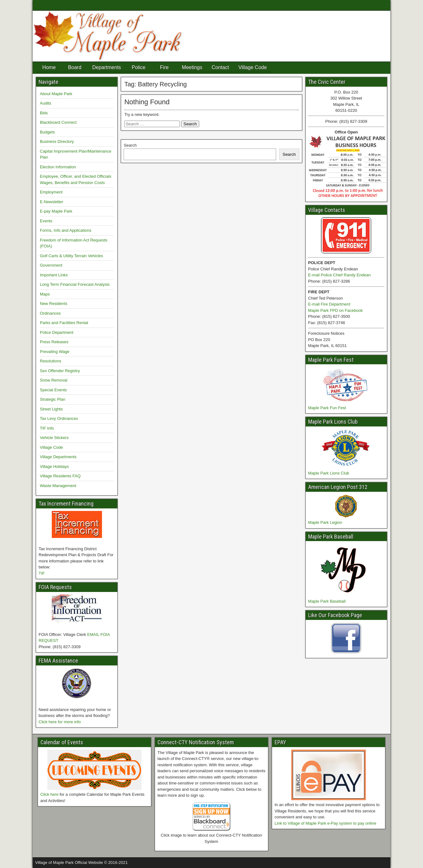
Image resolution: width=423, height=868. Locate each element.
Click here (50, 794)
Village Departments (58, 457)
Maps (45, 294)
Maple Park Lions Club (329, 473)
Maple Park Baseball (327, 601)
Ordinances (50, 313)
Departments (107, 67)
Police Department (57, 332)
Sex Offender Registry (60, 371)
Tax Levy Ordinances (59, 418)
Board (75, 67)
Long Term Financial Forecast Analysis (75, 284)
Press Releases (54, 342)
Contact (220, 67)
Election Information (58, 167)
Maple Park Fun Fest (327, 408)
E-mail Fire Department (329, 304)
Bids (44, 113)
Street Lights (51, 409)
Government (51, 265)
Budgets (47, 132)
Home (49, 67)
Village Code (253, 67)
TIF (42, 573)
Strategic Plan (53, 399)
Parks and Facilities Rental (64, 323)
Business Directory (57, 141)
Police (139, 67)
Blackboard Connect (58, 122)
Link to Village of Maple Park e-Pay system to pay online (325, 823)
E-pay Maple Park (56, 211)
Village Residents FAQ (60, 476)
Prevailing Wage (55, 352)
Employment (51, 192)
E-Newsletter (51, 202)
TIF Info (47, 428)
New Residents (54, 304)
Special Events (53, 390)
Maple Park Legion (325, 522)
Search (130, 145)
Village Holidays (54, 467)
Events (46, 221)
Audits (46, 103)
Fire (164, 67)
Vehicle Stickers (54, 438)
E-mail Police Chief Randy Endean (339, 275)
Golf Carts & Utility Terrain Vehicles (71, 256)
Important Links (54, 275)
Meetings (192, 67)
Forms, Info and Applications (66, 230)
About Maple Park (56, 94)
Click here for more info (60, 722)
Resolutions (51, 361)
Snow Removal (54, 380)
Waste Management (58, 486)
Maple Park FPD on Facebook (335, 310)
